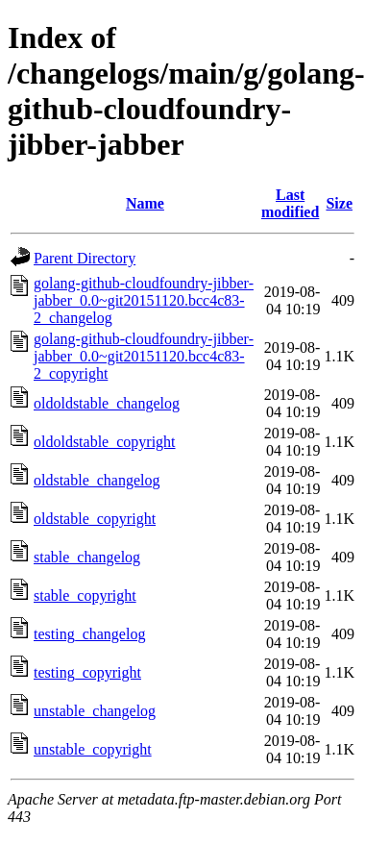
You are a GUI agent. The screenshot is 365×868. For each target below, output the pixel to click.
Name (145, 203)
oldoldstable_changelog (107, 403)
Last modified (290, 203)
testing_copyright (87, 672)
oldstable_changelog (97, 480)
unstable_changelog (95, 711)
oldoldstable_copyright (105, 442)
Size (339, 203)
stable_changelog (87, 557)
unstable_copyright (93, 749)
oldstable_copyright (95, 519)
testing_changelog (89, 634)
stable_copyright (85, 595)
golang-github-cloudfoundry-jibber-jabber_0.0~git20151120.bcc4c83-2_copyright (144, 356)
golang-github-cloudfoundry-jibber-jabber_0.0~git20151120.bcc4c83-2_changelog (144, 300)
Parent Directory (85, 258)
